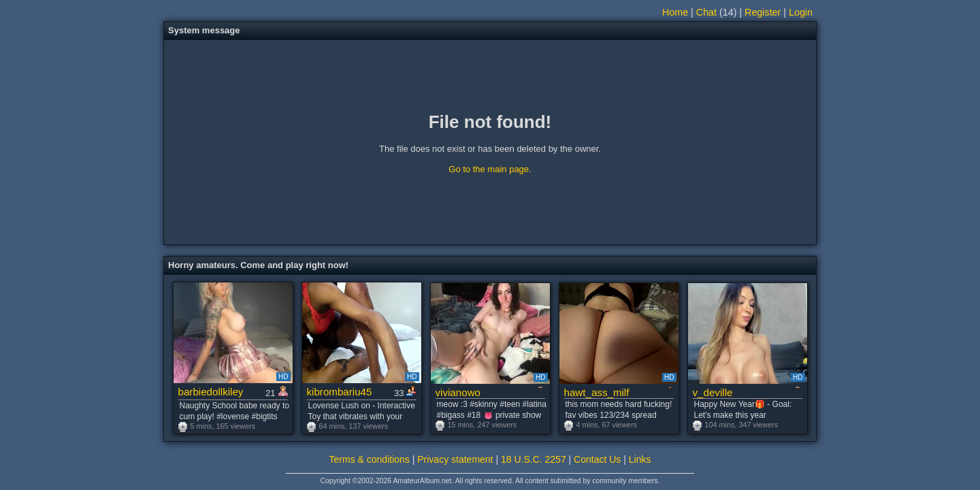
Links (640, 459)
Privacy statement (455, 459)
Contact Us (597, 459)
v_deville (713, 392)
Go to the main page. (490, 169)
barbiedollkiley (211, 392)
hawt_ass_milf (597, 392)
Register (763, 12)
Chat (706, 12)
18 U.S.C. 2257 (534, 459)
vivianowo (458, 392)
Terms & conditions (370, 459)
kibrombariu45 (340, 392)
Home (675, 12)
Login (801, 12)
